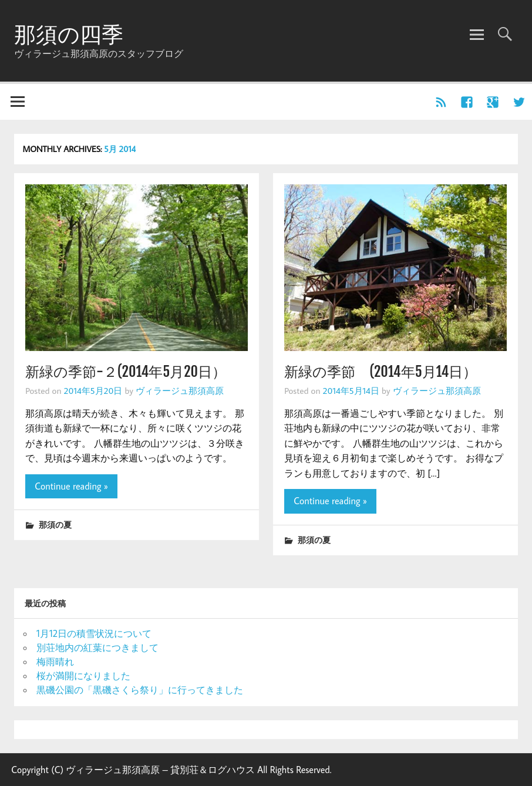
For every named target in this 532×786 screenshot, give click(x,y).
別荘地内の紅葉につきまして (97, 647)
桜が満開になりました (83, 676)
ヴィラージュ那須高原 (180, 390)
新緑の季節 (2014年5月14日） (381, 372)
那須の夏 (55, 524)
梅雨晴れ (55, 662)
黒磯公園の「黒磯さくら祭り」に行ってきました (140, 690)
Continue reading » (71, 486)
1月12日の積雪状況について (94, 633)
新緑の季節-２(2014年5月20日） (126, 372)
